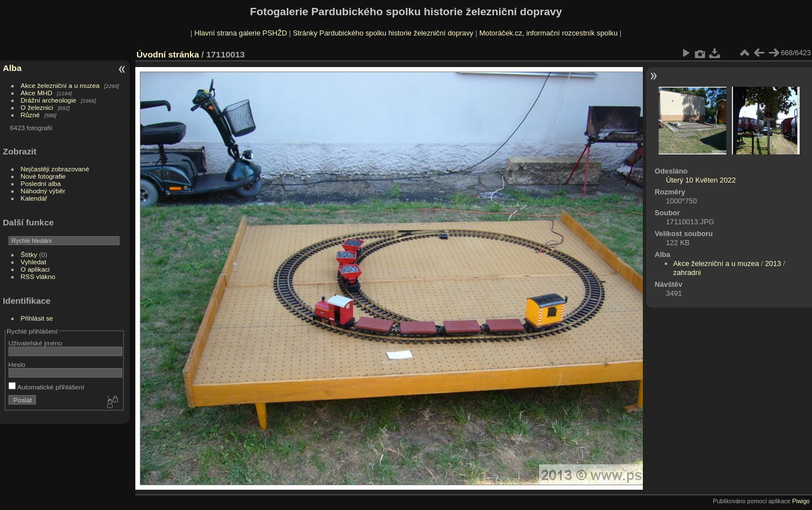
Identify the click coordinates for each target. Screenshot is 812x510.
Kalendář (34, 198)
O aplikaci (36, 269)
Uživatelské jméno (35, 343)
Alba (12, 68)
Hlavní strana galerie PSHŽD (241, 33)
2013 (773, 263)
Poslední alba (41, 183)
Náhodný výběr (43, 191)
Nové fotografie (43, 176)
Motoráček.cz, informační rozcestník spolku (548, 33)
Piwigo (801, 501)
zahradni (687, 272)
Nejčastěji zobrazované (55, 169)
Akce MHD (37, 93)
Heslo (17, 364)
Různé (30, 115)
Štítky (29, 254)
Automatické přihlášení (47, 387)
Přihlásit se (37, 318)
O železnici (37, 107)
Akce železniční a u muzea (60, 85)
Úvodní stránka (168, 54)
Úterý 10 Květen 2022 (701, 180)
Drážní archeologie (49, 100)
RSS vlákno (38, 276)
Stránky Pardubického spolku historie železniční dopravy (383, 33)
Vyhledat (34, 262)
